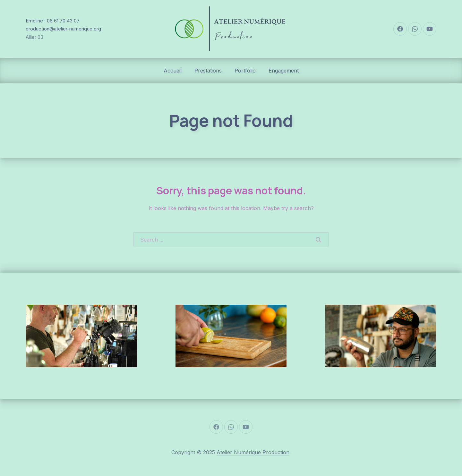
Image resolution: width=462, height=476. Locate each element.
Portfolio (245, 71)
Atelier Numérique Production (253, 452)
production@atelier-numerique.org (63, 29)
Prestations (208, 71)
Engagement (284, 71)
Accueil (173, 71)
